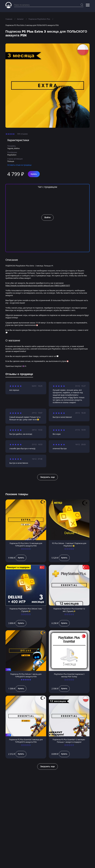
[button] (88, 5)
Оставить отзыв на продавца (19, 165)
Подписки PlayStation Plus (39, 19)
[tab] (19, 375)
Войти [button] (48, 218)
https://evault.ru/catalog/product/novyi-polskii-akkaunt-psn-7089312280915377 (38, 285)
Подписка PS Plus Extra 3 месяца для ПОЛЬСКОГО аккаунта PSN (32, 25)
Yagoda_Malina (13, 148)
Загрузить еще (48, 477)
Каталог (20, 19)
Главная (9, 19)
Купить (34, 174)
